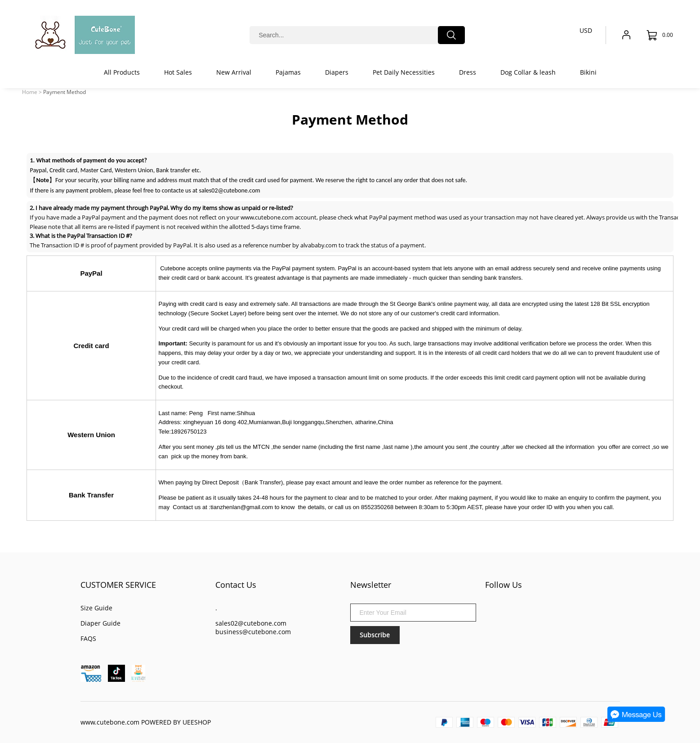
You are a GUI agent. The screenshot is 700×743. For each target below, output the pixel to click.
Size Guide (96, 608)
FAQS (88, 638)
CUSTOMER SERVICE (118, 585)
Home (30, 92)
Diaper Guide (100, 623)
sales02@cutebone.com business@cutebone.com (253, 627)
